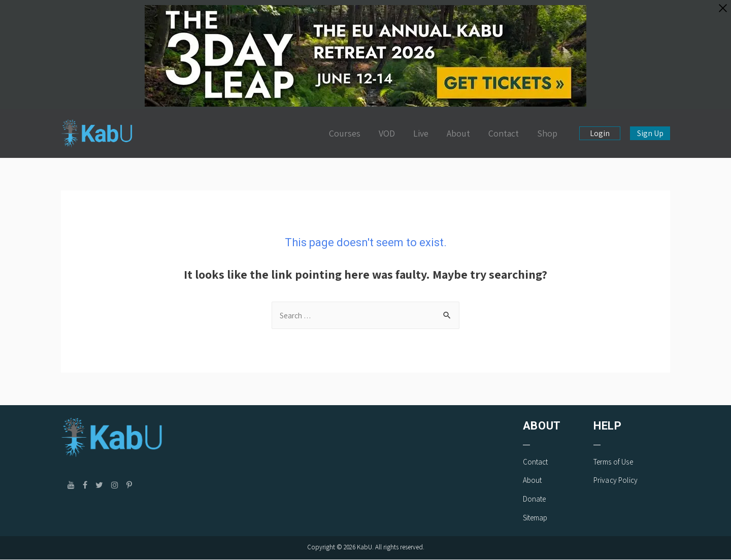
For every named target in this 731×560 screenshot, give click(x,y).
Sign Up (650, 133)
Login (600, 133)
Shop (547, 134)
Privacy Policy (616, 481)
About (458, 134)
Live (421, 134)
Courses (345, 134)
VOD (387, 134)
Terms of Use (613, 462)
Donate (535, 499)
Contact (504, 134)
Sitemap (535, 518)
